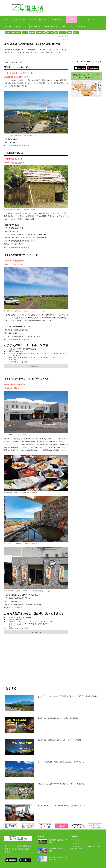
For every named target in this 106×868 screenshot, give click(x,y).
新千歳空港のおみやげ (56, 19)
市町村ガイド (36, 27)
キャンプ (76, 33)
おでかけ (9, 27)
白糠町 (72, 27)
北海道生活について (19, 19)
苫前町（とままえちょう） (13, 33)
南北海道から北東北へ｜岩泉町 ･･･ (58, 859)
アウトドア (63, 33)
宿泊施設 (32, 33)
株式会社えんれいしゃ (79, 840)
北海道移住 (71, 19)
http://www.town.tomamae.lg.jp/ (18, 146)
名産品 (70, 33)
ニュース (81, 19)
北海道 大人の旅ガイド (37, 19)
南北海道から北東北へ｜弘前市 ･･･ (58, 850)
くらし (26, 27)
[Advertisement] (36, 663)
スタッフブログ (93, 19)
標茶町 (64, 27)
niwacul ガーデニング (51, 27)
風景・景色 (50, 33)
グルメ (18, 27)
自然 (56, 33)
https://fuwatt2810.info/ (16, 608)
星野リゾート (82, 27)
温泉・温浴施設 (41, 33)
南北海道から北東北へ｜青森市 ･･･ (58, 841)
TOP (8, 19)
